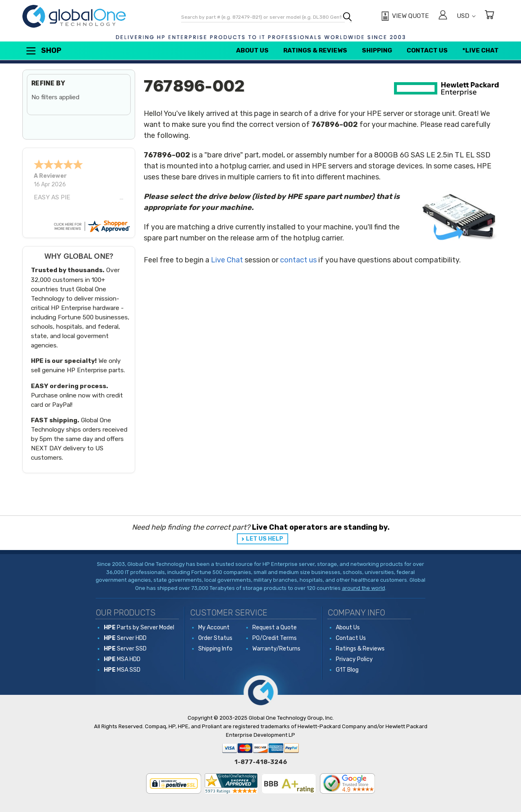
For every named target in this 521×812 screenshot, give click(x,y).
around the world (363, 588)
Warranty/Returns (276, 649)
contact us (298, 260)
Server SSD (125, 649)
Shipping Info (215, 649)
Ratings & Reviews (315, 50)
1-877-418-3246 (261, 762)
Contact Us (427, 50)
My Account (214, 628)
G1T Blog (347, 670)
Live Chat (227, 260)
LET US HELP (265, 539)
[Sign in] (443, 16)
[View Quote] (404, 16)
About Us (252, 50)
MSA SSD (122, 670)
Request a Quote (275, 628)
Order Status (215, 638)
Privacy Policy (354, 659)
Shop (43, 51)
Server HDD (125, 638)
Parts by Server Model (139, 628)
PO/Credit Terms (275, 638)
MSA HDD (122, 659)
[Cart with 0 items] (489, 16)
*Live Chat (481, 50)
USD (466, 16)
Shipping (377, 50)
